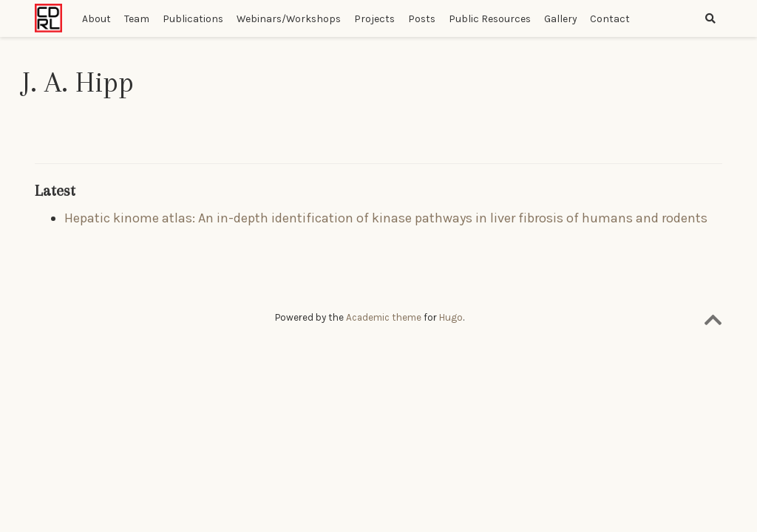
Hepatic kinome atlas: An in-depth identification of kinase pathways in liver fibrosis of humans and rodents (386, 218)
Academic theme (384, 317)
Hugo (451, 317)
